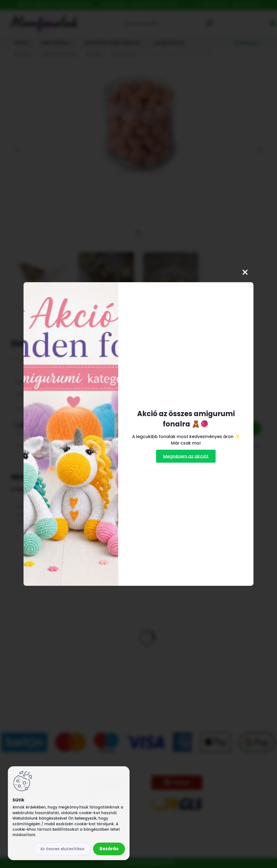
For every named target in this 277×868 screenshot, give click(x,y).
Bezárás (109, 849)
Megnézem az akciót (186, 456)
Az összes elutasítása (62, 849)
